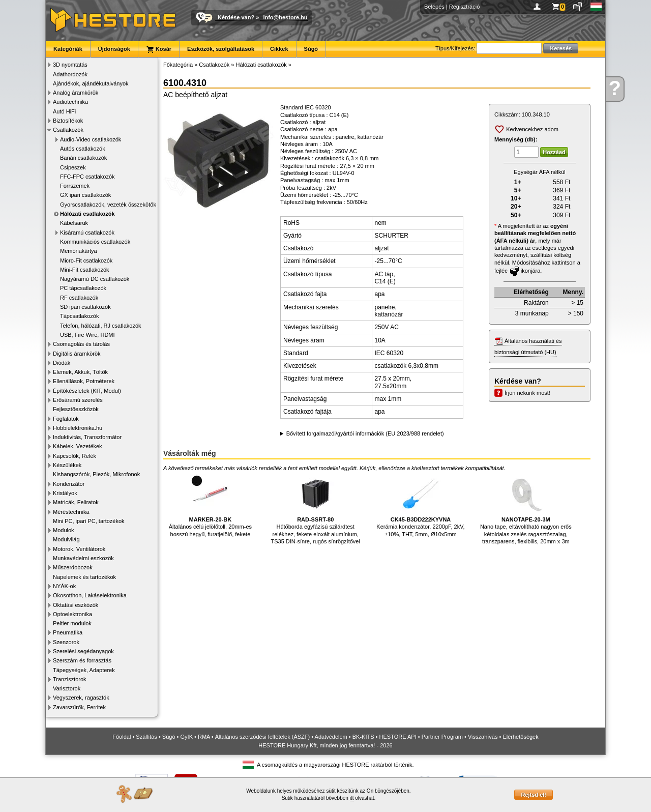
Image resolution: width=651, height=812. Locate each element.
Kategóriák (68, 49)
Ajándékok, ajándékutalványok (91, 83)
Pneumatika (68, 632)
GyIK (187, 737)
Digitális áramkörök (77, 354)
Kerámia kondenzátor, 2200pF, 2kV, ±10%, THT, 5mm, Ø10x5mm (420, 505)
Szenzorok (66, 642)
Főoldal (122, 737)
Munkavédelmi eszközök (83, 558)
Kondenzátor (69, 484)
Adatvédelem (331, 737)
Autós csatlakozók (83, 149)
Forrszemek (75, 186)
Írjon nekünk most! (527, 393)
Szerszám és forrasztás (82, 660)
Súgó (311, 49)
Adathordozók (70, 74)
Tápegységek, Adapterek (84, 670)
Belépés (434, 7)
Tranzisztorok (70, 679)
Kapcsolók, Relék (75, 456)
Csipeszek (73, 167)
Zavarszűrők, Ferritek (79, 707)
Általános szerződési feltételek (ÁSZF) (262, 737)
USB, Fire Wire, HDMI (87, 335)
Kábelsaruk (74, 223)
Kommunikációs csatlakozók (95, 242)
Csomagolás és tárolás (81, 344)
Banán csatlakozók (83, 158)
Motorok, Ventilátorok (79, 549)
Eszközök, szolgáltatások (221, 49)
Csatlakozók (68, 130)
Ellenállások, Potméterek (84, 381)
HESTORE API (398, 737)
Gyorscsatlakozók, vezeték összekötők (108, 205)
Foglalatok (66, 419)
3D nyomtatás (70, 65)
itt (352, 798)
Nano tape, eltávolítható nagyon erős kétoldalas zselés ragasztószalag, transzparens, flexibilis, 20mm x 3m (526, 509)
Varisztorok (67, 688)
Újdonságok (114, 49)
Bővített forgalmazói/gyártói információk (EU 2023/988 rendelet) (365, 433)
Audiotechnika (70, 102)
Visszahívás (483, 737)
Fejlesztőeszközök (76, 409)
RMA (204, 737)
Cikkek (279, 49)
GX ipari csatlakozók (85, 195)
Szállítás (146, 737)
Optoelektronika (72, 614)
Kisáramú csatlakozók (87, 233)
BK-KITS (363, 737)
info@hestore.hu (285, 17)
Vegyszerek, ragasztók (81, 698)
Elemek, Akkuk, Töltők (80, 372)
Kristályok (65, 493)
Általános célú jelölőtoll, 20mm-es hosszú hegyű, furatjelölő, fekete (210, 505)
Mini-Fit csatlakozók (85, 270)
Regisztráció (465, 7)
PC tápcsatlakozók (83, 288)
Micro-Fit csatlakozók (86, 260)
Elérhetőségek (520, 737)
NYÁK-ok (64, 586)
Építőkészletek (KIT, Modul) (87, 391)
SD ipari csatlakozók (85, 307)
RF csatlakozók (79, 298)
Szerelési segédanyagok (83, 651)
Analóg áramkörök (76, 93)
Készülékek (67, 465)
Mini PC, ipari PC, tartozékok (89, 521)
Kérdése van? (236, 17)
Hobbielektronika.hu (78, 428)
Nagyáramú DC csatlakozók (95, 279)
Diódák (62, 363)
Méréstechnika (71, 512)
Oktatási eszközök (76, 605)
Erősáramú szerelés (78, 400)
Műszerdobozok (73, 567)
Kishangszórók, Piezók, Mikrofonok (96, 474)
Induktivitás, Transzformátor (87, 437)
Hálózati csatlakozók (87, 214)
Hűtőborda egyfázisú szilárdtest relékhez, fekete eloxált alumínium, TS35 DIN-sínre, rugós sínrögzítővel (315, 509)
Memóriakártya (79, 251)
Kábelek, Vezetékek (78, 446)
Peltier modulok (72, 623)
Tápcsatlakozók (79, 316)
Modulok (64, 530)
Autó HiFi (64, 111)
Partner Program (442, 737)
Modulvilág (66, 539)
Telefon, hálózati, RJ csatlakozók (101, 326)
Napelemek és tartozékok (84, 577)
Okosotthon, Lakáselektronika (90, 595)
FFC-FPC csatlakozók (87, 177)
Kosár (159, 49)
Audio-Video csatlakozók (91, 139)
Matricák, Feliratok (76, 502)
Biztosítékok (68, 121)
